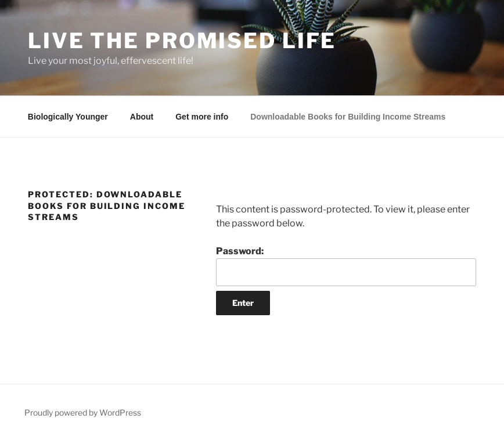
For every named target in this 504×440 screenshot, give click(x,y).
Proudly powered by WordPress (83, 412)
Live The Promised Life (182, 41)
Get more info (202, 117)
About (142, 117)
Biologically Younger (68, 117)
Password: (346, 266)
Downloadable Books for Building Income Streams (348, 117)
